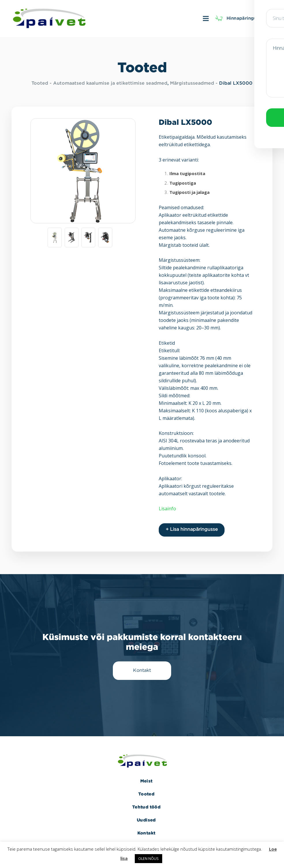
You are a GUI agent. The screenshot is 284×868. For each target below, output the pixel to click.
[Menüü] (152, 18)
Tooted (40, 83)
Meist (146, 778)
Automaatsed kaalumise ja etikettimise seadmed (110, 83)
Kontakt (146, 830)
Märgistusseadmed (192, 83)
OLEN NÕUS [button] (148, 858)
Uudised (146, 817)
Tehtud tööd (146, 804)
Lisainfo (167, 509)
